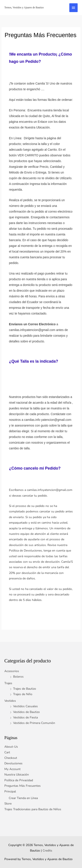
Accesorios (12, 671)
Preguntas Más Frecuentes (23, 786)
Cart (7, 752)
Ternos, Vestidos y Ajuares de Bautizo (24, 7)
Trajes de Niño (23, 694)
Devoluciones (13, 763)
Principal (10, 791)
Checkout (11, 758)
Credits (47, 851)
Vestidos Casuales (25, 706)
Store (8, 804)
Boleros (18, 677)
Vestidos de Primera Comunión (34, 723)
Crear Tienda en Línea (23, 798)
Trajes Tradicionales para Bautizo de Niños (33, 809)
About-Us (11, 747)
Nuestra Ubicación (17, 775)
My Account (12, 769)
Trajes (8, 683)
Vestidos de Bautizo (26, 712)
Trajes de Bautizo (25, 689)
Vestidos (10, 701)
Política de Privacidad (19, 780)
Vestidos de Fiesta (25, 717)
